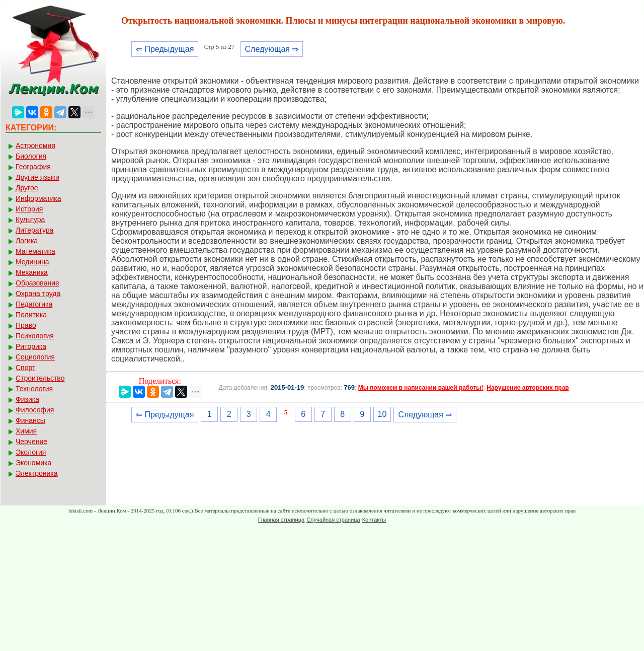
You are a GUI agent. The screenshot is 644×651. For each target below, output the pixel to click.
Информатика (38, 198)
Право (26, 325)
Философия (35, 410)
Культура (30, 220)
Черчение (31, 442)
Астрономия (35, 146)
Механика (32, 272)
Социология (35, 357)
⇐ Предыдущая (165, 49)
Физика (27, 399)
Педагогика (34, 304)
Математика (35, 251)
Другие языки (37, 177)
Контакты (374, 520)
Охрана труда (38, 294)
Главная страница (281, 520)
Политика (31, 315)
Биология (31, 156)
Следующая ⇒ (272, 49)
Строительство (40, 378)
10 (382, 414)
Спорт (25, 368)
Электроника (37, 473)
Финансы (30, 420)
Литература (34, 230)
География (33, 167)
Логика (27, 241)
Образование (37, 283)
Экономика (33, 463)
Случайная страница (333, 520)
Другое (27, 188)
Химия (26, 431)
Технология (34, 389)
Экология (31, 452)
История (29, 209)
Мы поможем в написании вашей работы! (421, 388)
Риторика (31, 346)
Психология (35, 336)
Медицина (32, 262)
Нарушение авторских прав (528, 388)
